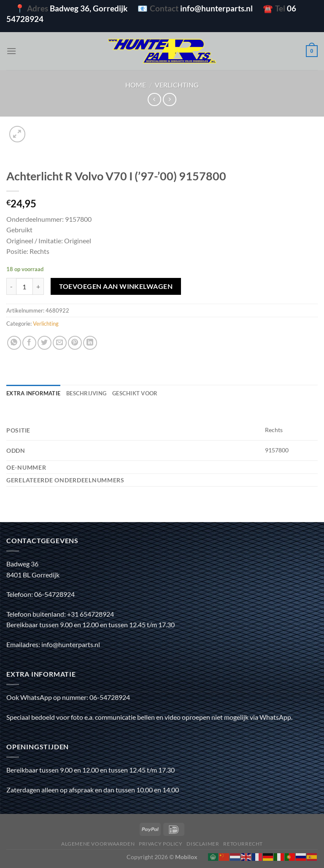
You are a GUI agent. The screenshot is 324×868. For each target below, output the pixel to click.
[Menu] (11, 51)
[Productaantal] (24, 286)
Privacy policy (161, 844)
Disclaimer (203, 844)
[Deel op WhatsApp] (14, 343)
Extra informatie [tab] (33, 393)
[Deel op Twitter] (45, 343)
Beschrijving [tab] (86, 393)
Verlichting (177, 85)
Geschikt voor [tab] (135, 393)
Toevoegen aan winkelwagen (116, 286)
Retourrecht (243, 844)
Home (136, 85)
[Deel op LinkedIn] (90, 343)
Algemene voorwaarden (98, 844)
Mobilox (186, 857)
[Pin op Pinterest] (75, 343)
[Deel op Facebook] (29, 343)
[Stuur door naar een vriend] (60, 343)
